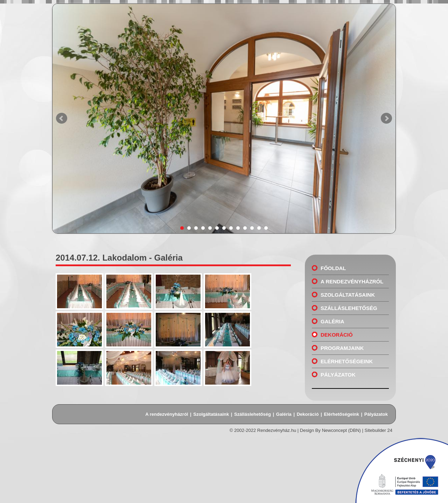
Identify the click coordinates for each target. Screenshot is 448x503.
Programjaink (342, 348)
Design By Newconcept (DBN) (330, 430)
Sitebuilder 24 (379, 430)
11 (252, 228)
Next (386, 118)
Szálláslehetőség (349, 308)
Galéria (332, 321)
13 (266, 228)
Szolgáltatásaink (348, 295)
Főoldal (333, 268)
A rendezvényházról (352, 281)
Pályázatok (338, 375)
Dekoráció (337, 335)
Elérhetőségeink (347, 361)
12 (259, 228)
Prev (62, 118)
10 (245, 228)
